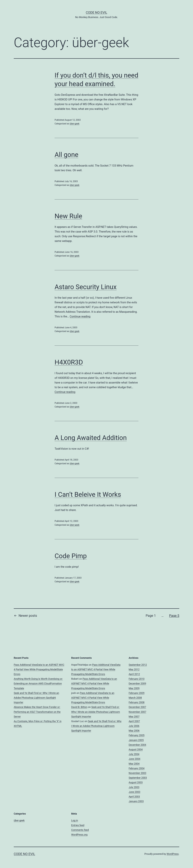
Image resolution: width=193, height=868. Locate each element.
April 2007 (134, 721)
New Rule (68, 216)
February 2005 (137, 735)
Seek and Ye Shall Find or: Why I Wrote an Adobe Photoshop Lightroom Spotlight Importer (36, 698)
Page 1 (151, 616)
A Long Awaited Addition (91, 438)
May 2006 (134, 731)
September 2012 (138, 665)
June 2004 (134, 759)
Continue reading (80, 316)
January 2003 (136, 801)
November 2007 (137, 712)
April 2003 (134, 797)
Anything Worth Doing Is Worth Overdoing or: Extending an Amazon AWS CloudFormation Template (38, 683)
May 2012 (134, 669)
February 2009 (137, 693)
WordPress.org (79, 835)
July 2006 (134, 726)
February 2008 (137, 702)
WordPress (173, 854)
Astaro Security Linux (86, 287)
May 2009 (134, 688)
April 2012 (134, 674)
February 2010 (137, 679)
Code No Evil (96, 13)
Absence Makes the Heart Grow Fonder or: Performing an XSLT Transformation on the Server (37, 712)
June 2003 (134, 792)
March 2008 (135, 698)
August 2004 (136, 749)
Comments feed (80, 830)
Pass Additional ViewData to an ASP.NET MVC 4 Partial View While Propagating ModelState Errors (39, 669)
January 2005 (136, 740)
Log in (75, 820)
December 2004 (137, 745)
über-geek (75, 124)
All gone (66, 155)
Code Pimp (71, 556)
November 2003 (137, 773)
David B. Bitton (79, 707)
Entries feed (78, 825)
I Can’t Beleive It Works (88, 494)
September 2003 (138, 778)
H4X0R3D (69, 362)
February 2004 (137, 768)
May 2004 (134, 764)
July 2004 (134, 754)
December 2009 (137, 683)
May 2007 (134, 717)
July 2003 (134, 787)
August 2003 (136, 782)
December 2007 (137, 707)
